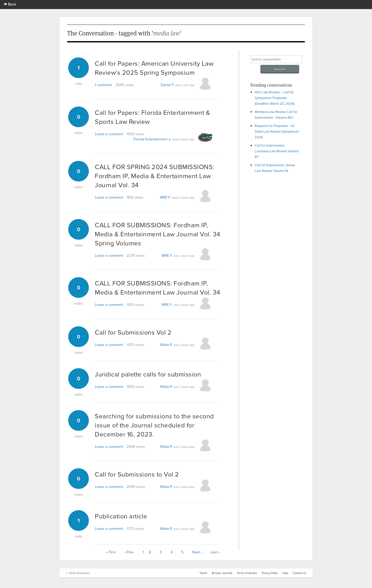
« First (111, 552)
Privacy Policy (270, 573)
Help (285, 573)
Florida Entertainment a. (152, 139)
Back (10, 4)
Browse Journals (222, 573)
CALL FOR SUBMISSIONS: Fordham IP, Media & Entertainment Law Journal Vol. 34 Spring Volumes (158, 234)
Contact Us (299, 573)
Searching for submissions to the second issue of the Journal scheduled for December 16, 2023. (154, 425)
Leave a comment (109, 134)
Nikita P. (166, 345)
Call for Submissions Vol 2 (133, 332)
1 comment (103, 85)
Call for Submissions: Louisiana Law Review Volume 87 (277, 151)
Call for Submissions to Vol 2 (137, 474)
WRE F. (165, 197)
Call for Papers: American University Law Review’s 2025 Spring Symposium (154, 68)
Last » (215, 552)
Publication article (121, 516)
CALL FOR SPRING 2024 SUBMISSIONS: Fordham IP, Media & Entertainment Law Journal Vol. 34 (155, 176)
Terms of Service (247, 573)
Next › (197, 552)
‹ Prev (129, 552)
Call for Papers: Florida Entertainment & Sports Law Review (152, 117)
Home (203, 573)
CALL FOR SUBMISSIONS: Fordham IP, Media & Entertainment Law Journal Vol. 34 (158, 288)
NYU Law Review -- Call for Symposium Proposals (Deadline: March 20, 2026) (275, 98)
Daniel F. (168, 85)
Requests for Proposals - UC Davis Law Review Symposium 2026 (277, 131)
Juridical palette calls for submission (148, 374)
